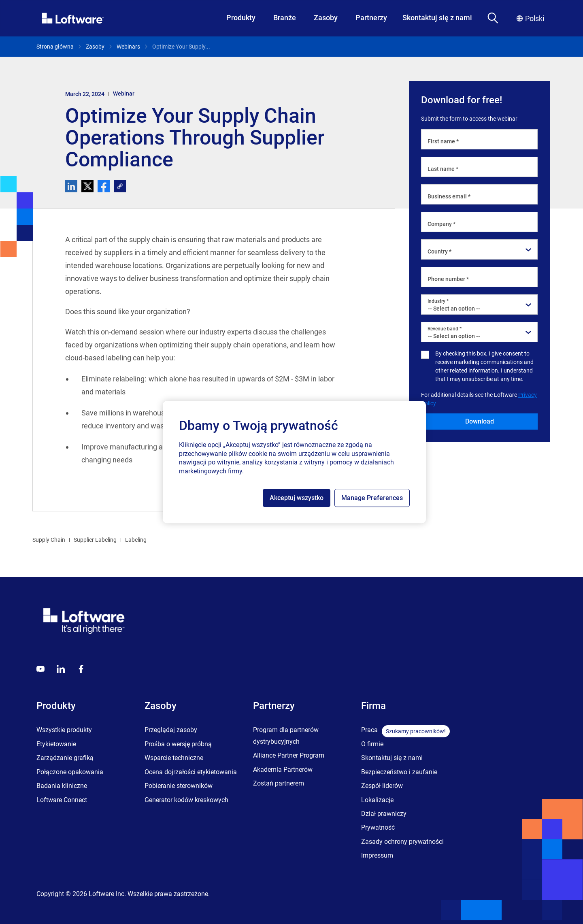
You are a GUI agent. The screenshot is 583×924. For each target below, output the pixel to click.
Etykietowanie (56, 744)
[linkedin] (71, 186)
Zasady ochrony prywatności (402, 842)
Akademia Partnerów (283, 770)
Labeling (136, 540)
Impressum (377, 855)
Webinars (128, 47)
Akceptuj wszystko (297, 498)
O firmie (372, 744)
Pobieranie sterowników (179, 786)
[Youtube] (40, 669)
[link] (120, 186)
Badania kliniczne (62, 786)
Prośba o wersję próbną (178, 744)
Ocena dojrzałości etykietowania (191, 772)
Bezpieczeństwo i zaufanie (399, 772)
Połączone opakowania (70, 772)
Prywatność (378, 827)
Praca (369, 730)
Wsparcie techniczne (174, 758)
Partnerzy (371, 18)
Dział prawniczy (384, 814)
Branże (285, 18)
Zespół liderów (382, 786)
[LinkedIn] (61, 669)
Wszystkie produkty (64, 730)
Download (480, 421)
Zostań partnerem (279, 783)
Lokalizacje (377, 800)
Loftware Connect (62, 800)
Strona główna (55, 47)
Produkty (241, 18)
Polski (530, 18)
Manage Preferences (372, 498)
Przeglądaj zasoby (171, 730)
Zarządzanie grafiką (65, 758)
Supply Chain (49, 540)
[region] (294, 462)
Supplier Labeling (95, 540)
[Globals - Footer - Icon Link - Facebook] (81, 669)
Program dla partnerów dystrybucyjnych (286, 736)
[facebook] (104, 186)
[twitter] (87, 186)
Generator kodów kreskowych (186, 800)
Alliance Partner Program (289, 755)
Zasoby (326, 18)
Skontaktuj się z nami (437, 18)
